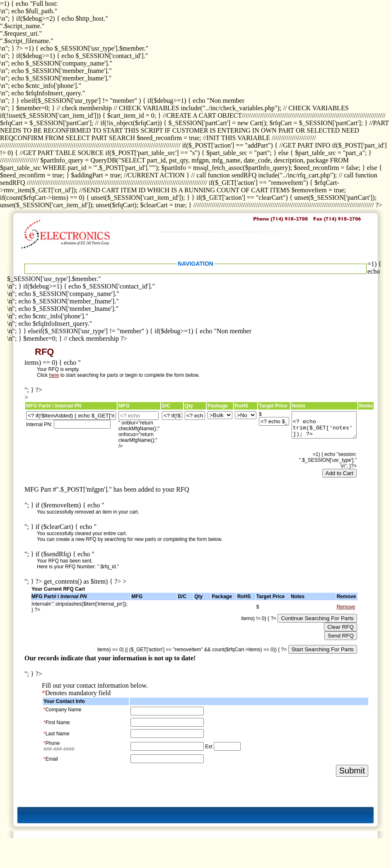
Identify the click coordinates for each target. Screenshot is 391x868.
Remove (346, 607)
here (54, 375)
